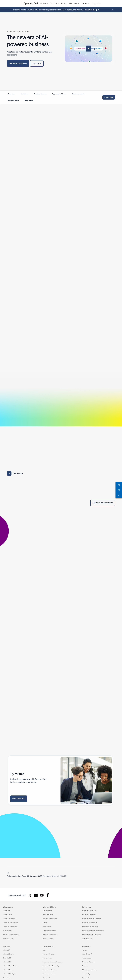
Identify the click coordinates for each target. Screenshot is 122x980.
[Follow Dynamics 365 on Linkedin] (36, 895)
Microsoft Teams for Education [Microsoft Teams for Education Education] (92, 919)
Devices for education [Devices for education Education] (89, 915)
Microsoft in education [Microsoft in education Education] (89, 911)
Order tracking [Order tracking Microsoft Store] (47, 927)
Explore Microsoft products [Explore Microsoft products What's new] (11, 935)
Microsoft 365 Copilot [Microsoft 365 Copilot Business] (10, 974)
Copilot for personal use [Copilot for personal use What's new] (10, 927)
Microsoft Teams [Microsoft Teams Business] (8, 970)
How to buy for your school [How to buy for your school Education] (90, 927)
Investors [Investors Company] (85, 966)
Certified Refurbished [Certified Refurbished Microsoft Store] (49, 931)
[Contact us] (118, 490)
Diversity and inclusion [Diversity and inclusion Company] (89, 970)
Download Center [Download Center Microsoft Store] (48, 915)
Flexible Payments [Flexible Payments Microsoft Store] (48, 939)
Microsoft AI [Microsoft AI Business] (7, 950)
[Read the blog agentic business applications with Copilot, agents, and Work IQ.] (92, 10)
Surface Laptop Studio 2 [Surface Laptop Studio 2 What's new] (10, 919)
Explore (43, 3)
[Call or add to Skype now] (118, 495)
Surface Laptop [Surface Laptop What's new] (7, 915)
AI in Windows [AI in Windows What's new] (7, 931)
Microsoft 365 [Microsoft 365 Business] (7, 962)
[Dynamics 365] (30, 3)
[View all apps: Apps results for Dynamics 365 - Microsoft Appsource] (15, 473)
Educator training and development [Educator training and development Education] (93, 931)
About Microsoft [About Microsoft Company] (87, 954)
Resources (73, 3)
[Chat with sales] (118, 485)
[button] (89, 49)
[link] (11, 95)
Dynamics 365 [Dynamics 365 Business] (7, 958)
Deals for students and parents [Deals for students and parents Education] (92, 935)
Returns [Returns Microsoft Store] (45, 923)
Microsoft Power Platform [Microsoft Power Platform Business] (11, 966)
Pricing (64, 3)
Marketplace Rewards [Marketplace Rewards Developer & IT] (49, 974)
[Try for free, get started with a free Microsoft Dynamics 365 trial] (37, 63)
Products (54, 3)
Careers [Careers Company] (85, 950)
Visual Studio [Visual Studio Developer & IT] (47, 978)
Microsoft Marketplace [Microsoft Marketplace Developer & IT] (50, 970)
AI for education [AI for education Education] (87, 939)
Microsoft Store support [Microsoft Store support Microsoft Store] (50, 919)
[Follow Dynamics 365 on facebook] (48, 895)
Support (95, 3)
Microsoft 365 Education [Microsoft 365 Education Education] (90, 923)
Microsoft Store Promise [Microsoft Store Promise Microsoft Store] (50, 935)
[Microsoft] (12, 3)
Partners (85, 3)
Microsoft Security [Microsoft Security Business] (8, 954)
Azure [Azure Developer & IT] (44, 950)
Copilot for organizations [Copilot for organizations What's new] (10, 923)
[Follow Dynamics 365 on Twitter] (30, 895)
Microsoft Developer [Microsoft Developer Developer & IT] (49, 954)
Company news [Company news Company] (87, 958)
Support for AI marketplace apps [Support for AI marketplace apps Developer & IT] (52, 962)
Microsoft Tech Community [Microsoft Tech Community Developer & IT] (51, 966)
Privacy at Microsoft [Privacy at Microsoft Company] (88, 962)
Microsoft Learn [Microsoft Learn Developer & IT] (47, 958)
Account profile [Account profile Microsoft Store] (47, 911)
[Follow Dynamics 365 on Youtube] (42, 895)
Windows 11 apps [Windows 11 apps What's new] (8, 939)
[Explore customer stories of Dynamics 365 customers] (103, 503)
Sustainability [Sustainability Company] (86, 978)
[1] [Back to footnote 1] (8, 872)
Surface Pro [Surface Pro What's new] (6, 911)
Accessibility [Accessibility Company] (86, 974)
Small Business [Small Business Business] (7, 978)
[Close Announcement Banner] (112, 10)
